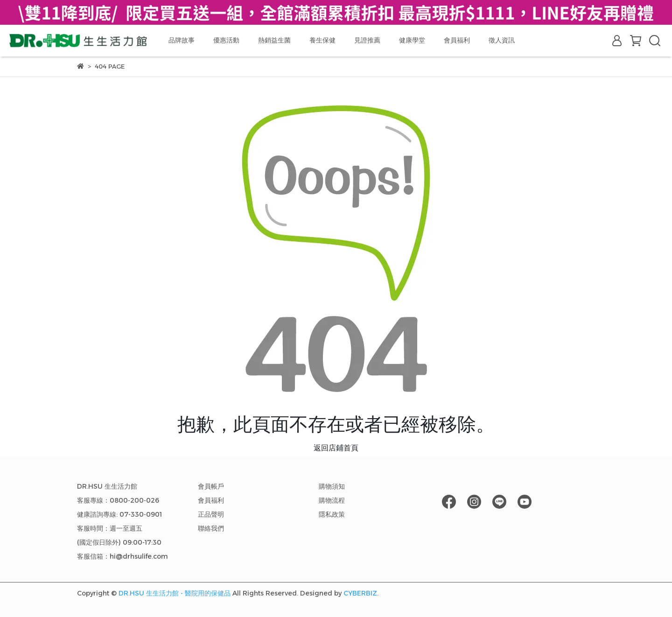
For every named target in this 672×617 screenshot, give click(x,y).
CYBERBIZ (360, 593)
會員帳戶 (211, 486)
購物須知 (332, 486)
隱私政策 (332, 514)
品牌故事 (182, 40)
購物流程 (332, 500)
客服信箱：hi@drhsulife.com (122, 556)
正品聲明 (211, 514)
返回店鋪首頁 (336, 448)
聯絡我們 (211, 528)
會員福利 (457, 40)
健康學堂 (412, 40)
